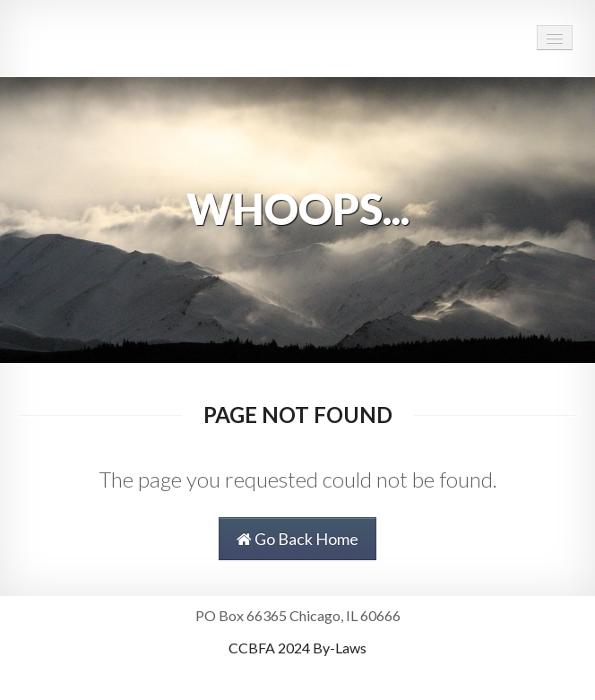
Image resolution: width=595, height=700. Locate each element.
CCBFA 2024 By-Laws (297, 648)
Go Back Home (297, 539)
